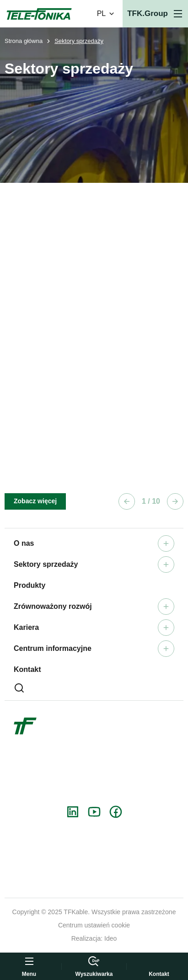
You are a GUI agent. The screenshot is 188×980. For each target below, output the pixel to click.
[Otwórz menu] (155, 14)
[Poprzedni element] (127, 501)
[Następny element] (175, 501)
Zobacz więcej (35, 501)
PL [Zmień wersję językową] (107, 14)
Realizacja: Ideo (94, 938)
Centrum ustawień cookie (94, 925)
